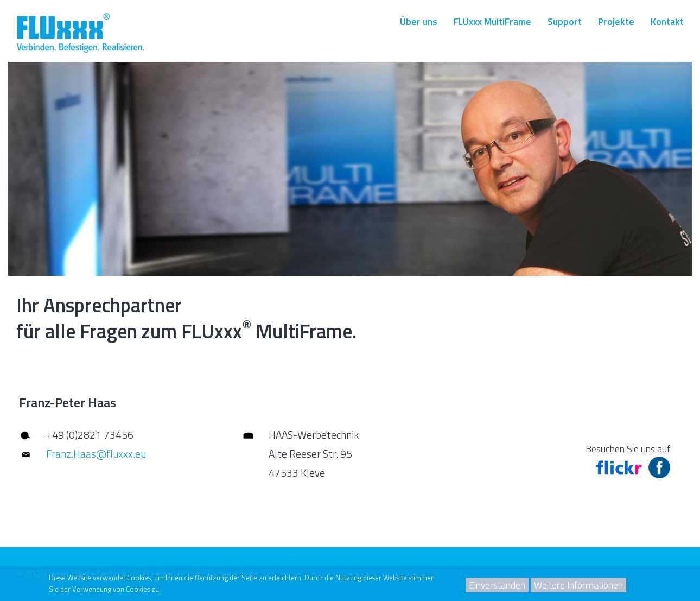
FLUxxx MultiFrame (492, 21)
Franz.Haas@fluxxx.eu (96, 454)
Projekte (616, 21)
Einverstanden (497, 585)
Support (565, 21)
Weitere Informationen (578, 585)
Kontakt (667, 21)
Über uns (419, 21)
